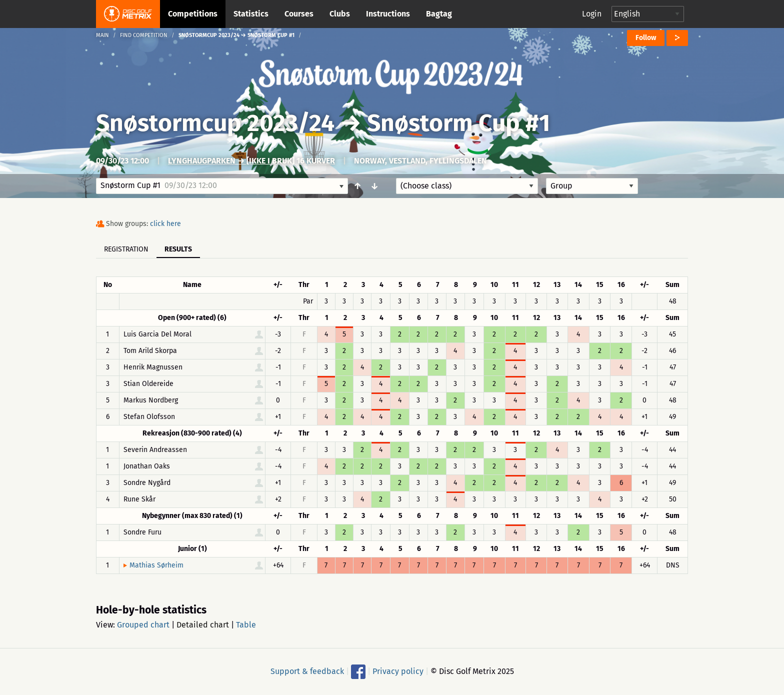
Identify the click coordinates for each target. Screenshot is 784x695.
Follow (646, 38)
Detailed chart (203, 625)
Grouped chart (143, 625)
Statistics (251, 14)
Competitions (193, 14)
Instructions (388, 14)
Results (178, 249)
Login (592, 14)
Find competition (144, 35)
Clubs (340, 14)
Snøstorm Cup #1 (458, 123)
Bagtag (439, 14)
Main (102, 35)
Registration (126, 249)
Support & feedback (307, 671)
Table (246, 625)
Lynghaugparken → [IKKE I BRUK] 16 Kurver (251, 161)
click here (165, 224)
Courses (299, 14)
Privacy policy (398, 671)
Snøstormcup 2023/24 (215, 123)
